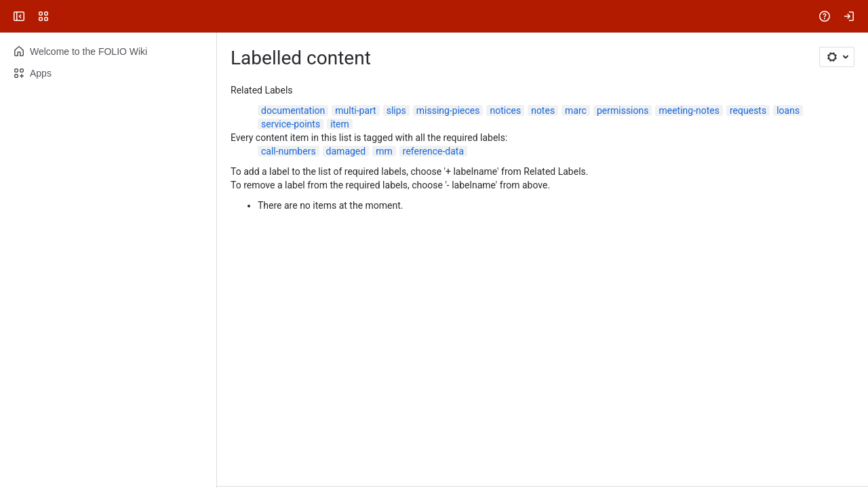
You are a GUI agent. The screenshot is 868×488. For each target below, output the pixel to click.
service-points (291, 124)
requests (748, 110)
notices (505, 110)
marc (576, 110)
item (340, 124)
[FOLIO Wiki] (62, 16)
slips (396, 110)
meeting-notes (689, 110)
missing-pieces (448, 110)
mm (384, 151)
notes (543, 110)
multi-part (355, 110)
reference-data (433, 151)
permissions (623, 110)
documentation (293, 110)
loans (788, 110)
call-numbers (289, 151)
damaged (346, 151)
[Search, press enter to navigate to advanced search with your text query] (431, 16)
